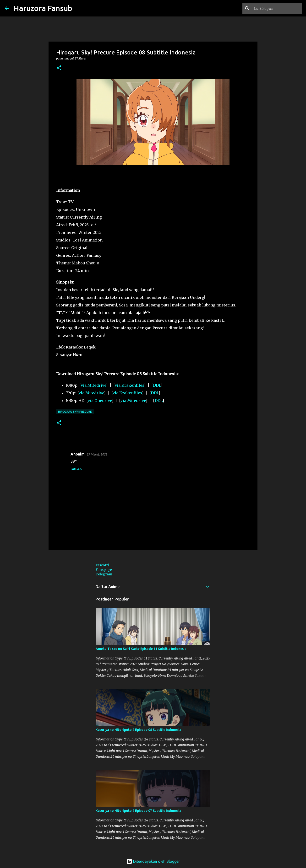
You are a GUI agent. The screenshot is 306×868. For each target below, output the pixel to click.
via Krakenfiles (129, 385)
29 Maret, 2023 (97, 454)
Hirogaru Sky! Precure (75, 412)
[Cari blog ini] (277, 8)
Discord (102, 565)
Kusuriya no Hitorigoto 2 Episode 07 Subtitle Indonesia (138, 811)
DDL (157, 385)
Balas (76, 469)
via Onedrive (100, 401)
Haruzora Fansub (43, 8)
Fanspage (104, 570)
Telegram (104, 574)
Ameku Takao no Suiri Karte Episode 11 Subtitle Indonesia (141, 649)
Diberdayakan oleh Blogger (153, 861)
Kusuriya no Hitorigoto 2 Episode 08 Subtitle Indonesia (138, 730)
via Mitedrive (93, 385)
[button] (59, 68)
